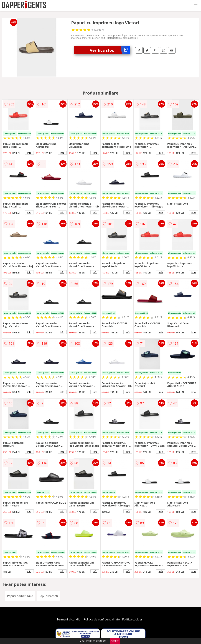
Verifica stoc (110, 50)
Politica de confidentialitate (102, 619)
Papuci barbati (48, 596)
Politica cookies (132, 619)
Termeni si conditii (69, 619)
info (29, 153)
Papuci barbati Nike (20, 596)
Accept (115, 641)
